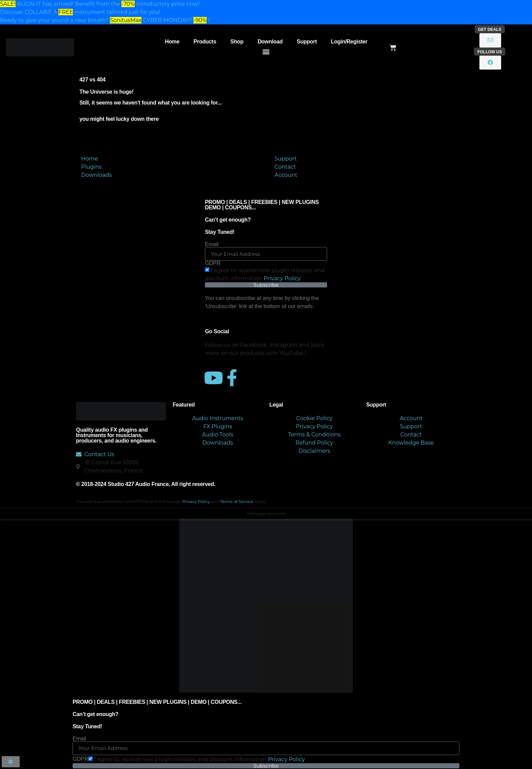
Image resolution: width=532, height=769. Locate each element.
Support (307, 42)
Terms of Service (236, 501)
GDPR (213, 263)
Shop (237, 42)
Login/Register (349, 42)
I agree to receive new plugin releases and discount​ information (199, 759)
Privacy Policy (282, 278)
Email (212, 244)
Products (205, 42)
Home (172, 42)
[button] (266, 51)
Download (270, 42)
